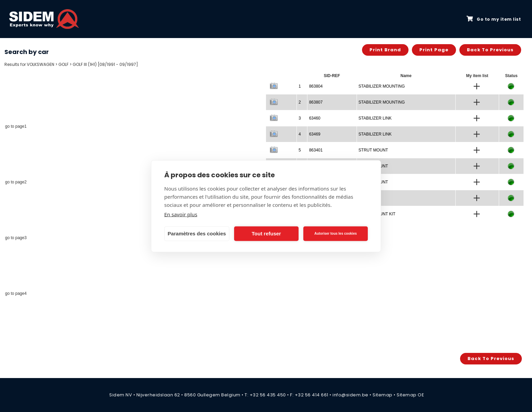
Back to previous (490, 50)
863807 (316, 102)
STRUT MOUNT (373, 150)
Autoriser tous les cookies (335, 234)
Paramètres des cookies (197, 234)
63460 (315, 118)
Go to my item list (494, 19)
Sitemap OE (410, 395)
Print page (434, 50)
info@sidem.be (350, 395)
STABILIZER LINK (375, 118)
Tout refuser (266, 234)
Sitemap (383, 395)
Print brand (385, 50)
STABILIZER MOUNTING (382, 86)
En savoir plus (181, 214)
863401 (316, 150)
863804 (316, 86)
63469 (315, 134)
